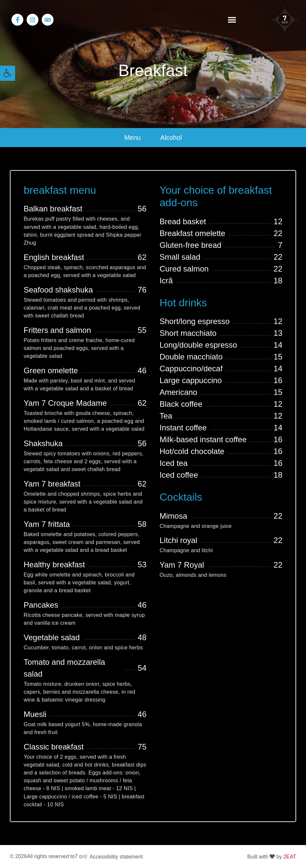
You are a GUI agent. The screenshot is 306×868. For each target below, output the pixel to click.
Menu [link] (132, 138)
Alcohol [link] (171, 138)
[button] (232, 20)
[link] (8, 73)
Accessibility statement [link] (116, 857)
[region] (85, 816)
